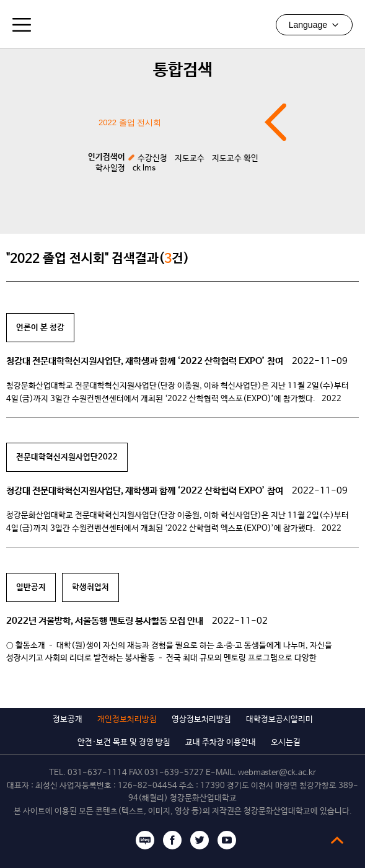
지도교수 (190, 158)
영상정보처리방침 (201, 720)
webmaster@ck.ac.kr (277, 773)
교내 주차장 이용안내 (221, 742)
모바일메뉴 (22, 25)
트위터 (200, 840)
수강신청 (152, 158)
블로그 (145, 840)
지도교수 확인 (235, 158)
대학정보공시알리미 (279, 720)
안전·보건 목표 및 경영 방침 (124, 742)
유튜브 (227, 840)
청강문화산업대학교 (183, 24)
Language (314, 25)
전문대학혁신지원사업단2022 (67, 457)
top (337, 840)
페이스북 (172, 840)
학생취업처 (90, 587)
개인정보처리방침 (127, 720)
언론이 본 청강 (40, 328)
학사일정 (110, 168)
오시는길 (286, 742)
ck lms (144, 168)
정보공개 (68, 720)
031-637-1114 (97, 773)
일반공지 (31, 587)
